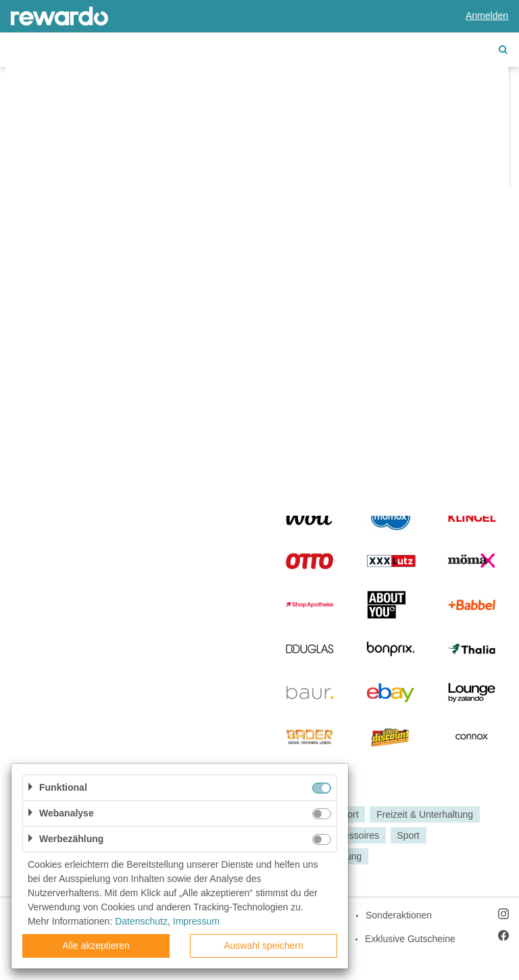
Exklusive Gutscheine (410, 939)
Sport (408, 835)
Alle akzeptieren (96, 946)
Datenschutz (141, 921)
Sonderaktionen (399, 915)
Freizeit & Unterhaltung (425, 814)
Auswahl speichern (264, 946)
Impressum (196, 921)
